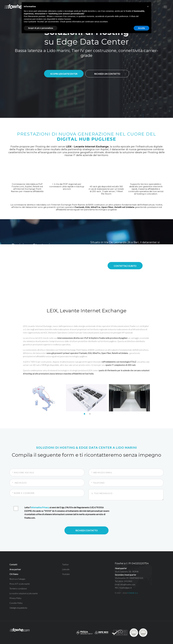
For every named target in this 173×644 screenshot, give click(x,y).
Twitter (65, 564)
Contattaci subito (125, 266)
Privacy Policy (15, 598)
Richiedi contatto (86, 530)
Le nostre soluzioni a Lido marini (24, 593)
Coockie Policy (16, 603)
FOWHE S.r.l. (133, 593)
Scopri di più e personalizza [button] (41, 28)
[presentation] (135, 511)
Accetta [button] (141, 28)
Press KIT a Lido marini (20, 584)
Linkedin (66, 569)
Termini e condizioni (18, 589)
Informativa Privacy (40, 507)
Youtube (66, 574)
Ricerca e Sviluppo (17, 579)
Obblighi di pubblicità (18, 608)
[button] (148, 6)
